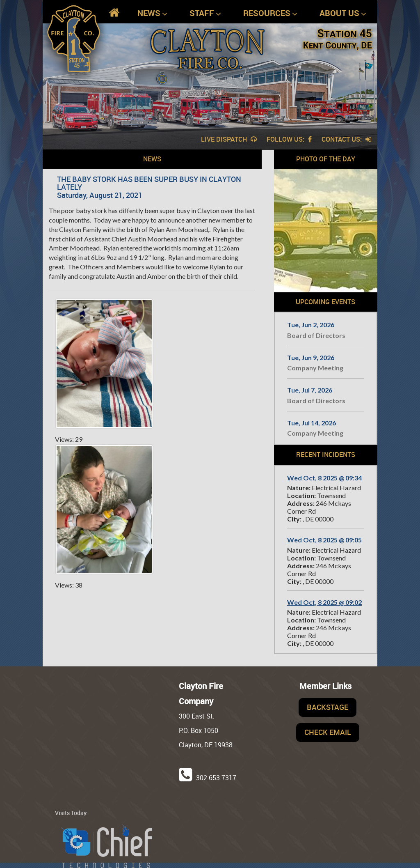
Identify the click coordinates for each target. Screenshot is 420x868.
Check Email (328, 732)
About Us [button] (343, 13)
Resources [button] (270, 13)
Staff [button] (205, 13)
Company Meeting (315, 368)
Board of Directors (316, 335)
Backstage (328, 707)
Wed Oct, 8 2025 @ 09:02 (324, 602)
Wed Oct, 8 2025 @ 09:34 (324, 478)
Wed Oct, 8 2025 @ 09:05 (324, 540)
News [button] (152, 13)
